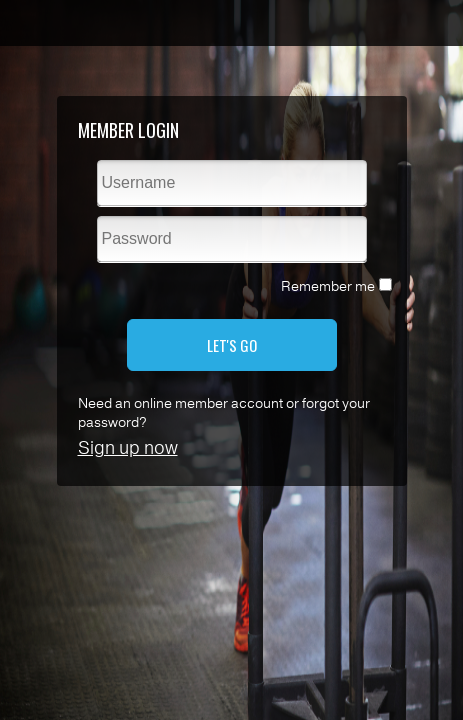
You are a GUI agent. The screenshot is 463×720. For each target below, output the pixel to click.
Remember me (328, 286)
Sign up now (128, 448)
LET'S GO (232, 345)
